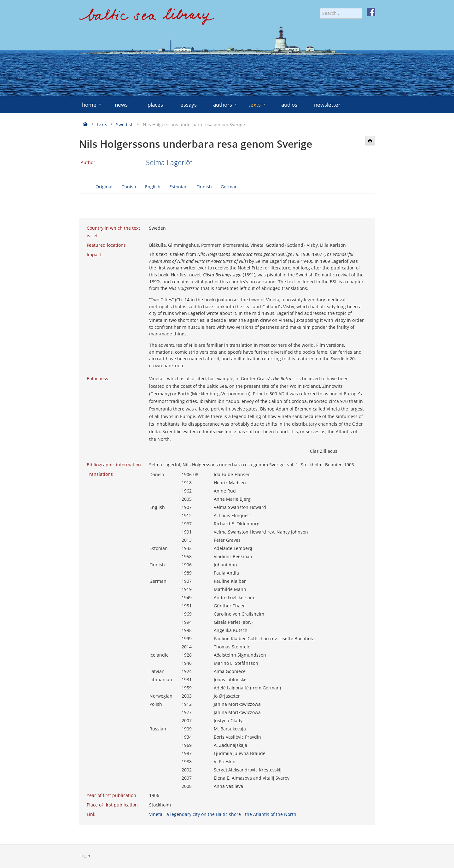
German (229, 187)
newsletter (327, 105)
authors (226, 105)
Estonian (178, 187)
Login (85, 856)
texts (258, 105)
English (153, 187)
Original (104, 187)
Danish (129, 187)
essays (189, 105)
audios (289, 105)
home (92, 105)
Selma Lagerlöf (169, 162)
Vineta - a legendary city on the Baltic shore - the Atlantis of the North (223, 814)
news (121, 105)
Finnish (204, 187)
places (155, 105)
